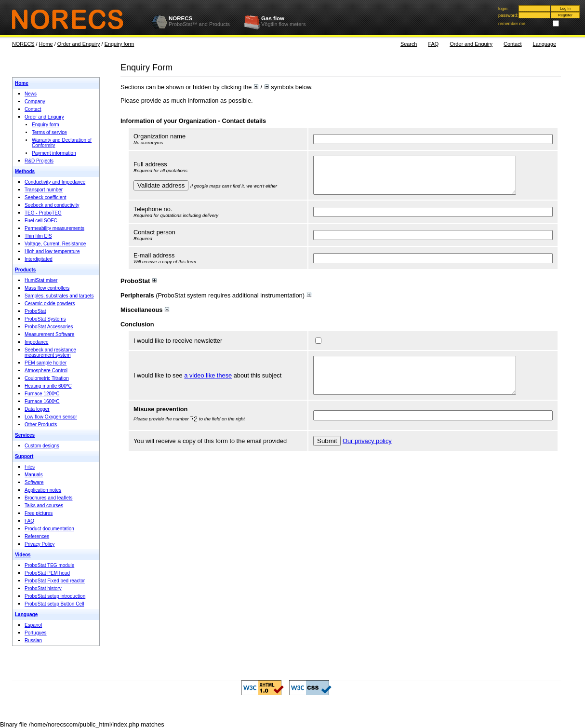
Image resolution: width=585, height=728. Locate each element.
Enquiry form (120, 44)
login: (504, 9)
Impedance (36, 342)
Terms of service (49, 132)
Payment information (54, 153)
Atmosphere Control (46, 371)
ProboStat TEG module (49, 565)
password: (508, 15)
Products (25, 270)
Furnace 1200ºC (42, 394)
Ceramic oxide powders (50, 303)
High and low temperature (52, 251)
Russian (33, 640)
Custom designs (42, 446)
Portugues (36, 633)
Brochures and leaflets (49, 498)
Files (30, 467)
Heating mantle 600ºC (48, 386)
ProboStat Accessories (49, 327)
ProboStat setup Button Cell (54, 604)
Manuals (34, 475)
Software (34, 482)
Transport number (44, 190)
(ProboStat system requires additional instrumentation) (216, 303)
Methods (25, 171)
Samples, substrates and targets (59, 296)
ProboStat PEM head (47, 573)
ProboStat (35, 311)
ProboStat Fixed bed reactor (55, 581)
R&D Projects (39, 161)
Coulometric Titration (47, 378)
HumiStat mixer (41, 280)
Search (409, 44)
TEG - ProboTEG (43, 213)
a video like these (208, 386)
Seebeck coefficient (46, 197)
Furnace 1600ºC (42, 401)
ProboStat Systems (45, 319)
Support (24, 456)
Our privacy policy (367, 455)
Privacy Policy (40, 544)
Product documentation (49, 529)
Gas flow (273, 18)
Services (25, 435)
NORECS (180, 18)
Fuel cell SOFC (41, 221)
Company (35, 101)
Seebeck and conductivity (52, 205)
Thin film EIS (38, 236)
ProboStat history (43, 588)
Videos (23, 555)
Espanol (33, 625)
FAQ (433, 44)
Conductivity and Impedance (55, 182)
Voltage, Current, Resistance (55, 244)
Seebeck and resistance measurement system (50, 352)
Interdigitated (39, 259)
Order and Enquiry (79, 44)
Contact (512, 44)
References (37, 536)
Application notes (43, 490)
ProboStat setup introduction (55, 596)
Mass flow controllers (47, 288)
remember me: (512, 24)
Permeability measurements (54, 228)
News (31, 94)
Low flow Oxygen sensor (51, 417)
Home (46, 44)
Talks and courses (44, 506)
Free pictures (39, 513)
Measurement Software (49, 334)
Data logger (37, 409)
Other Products (41, 425)
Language (545, 44)
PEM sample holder (46, 363)
